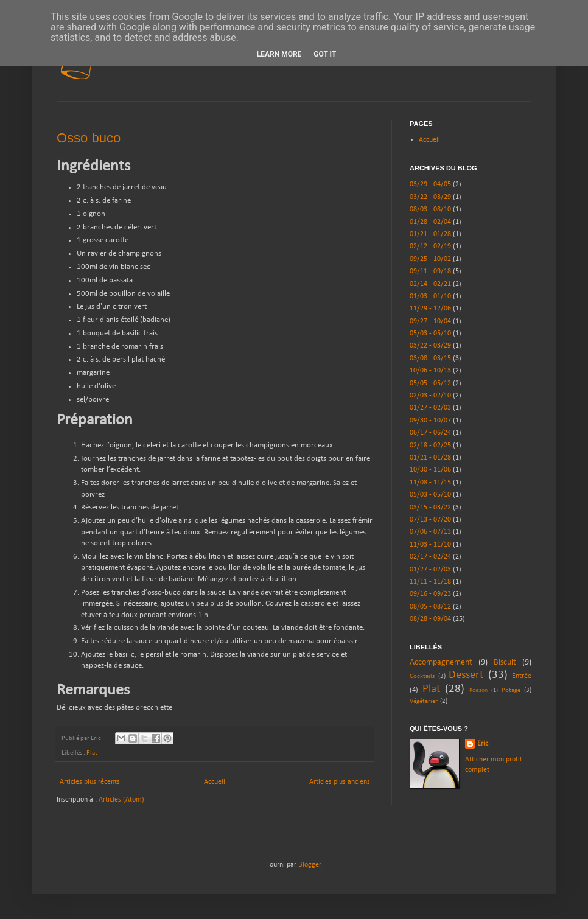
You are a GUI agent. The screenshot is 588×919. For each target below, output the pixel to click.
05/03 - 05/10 (430, 334)
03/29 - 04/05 (430, 184)
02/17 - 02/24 (430, 557)
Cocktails (422, 676)
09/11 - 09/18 (430, 271)
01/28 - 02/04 (430, 222)
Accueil (215, 782)
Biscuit (505, 662)
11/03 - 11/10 (430, 545)
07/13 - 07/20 (430, 520)
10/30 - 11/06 (430, 470)
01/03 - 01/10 (430, 296)
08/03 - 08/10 (430, 209)
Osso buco (89, 138)
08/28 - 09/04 (430, 619)
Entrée (522, 676)
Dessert (466, 675)
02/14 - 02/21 (430, 284)
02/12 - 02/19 (430, 246)
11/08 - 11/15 (430, 483)
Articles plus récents (90, 782)
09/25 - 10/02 (430, 259)
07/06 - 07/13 (430, 532)
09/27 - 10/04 (430, 321)
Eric (483, 744)
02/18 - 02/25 (430, 446)
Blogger (310, 865)
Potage (511, 690)
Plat (92, 753)
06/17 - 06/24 (430, 433)
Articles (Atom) (121, 800)
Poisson (478, 690)
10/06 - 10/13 (430, 371)
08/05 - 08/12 (430, 607)
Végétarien (424, 701)
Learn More (279, 54)
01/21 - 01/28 (430, 234)
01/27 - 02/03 (430, 408)
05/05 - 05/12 (430, 383)
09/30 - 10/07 (430, 421)
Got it (325, 54)
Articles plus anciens (340, 782)
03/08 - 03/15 (430, 358)
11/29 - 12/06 (430, 309)
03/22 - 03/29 (430, 197)
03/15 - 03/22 (430, 508)
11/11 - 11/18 (430, 582)
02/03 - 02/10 (430, 396)
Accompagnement (441, 662)
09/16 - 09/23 (430, 594)
